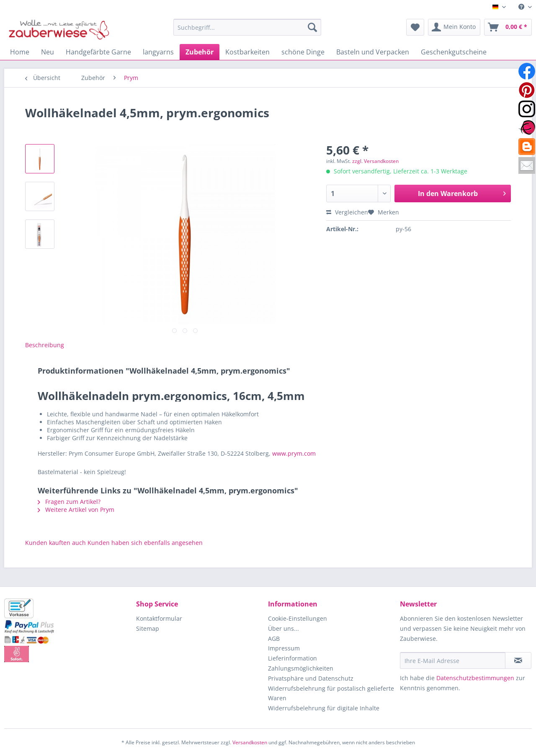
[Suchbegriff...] (247, 27)
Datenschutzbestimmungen (475, 678)
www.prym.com (294, 453)
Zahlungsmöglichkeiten (301, 668)
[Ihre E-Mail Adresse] (453, 661)
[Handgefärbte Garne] (98, 52)
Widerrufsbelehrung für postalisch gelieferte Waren (331, 693)
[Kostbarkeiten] (247, 52)
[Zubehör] (200, 52)
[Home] (20, 52)
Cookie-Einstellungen (298, 618)
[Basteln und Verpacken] (373, 52)
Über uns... (283, 628)
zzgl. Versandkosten (375, 161)
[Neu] (48, 52)
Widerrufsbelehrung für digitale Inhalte (324, 708)
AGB (274, 639)
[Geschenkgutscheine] (454, 52)
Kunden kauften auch (55, 543)
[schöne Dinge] (303, 52)
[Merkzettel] (415, 27)
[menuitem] (522, 7)
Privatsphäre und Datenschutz (311, 678)
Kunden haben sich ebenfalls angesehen (145, 543)
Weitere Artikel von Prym (76, 510)
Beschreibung (45, 345)
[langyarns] (158, 52)
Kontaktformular (159, 618)
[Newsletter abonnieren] (518, 661)
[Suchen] (312, 27)
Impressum (284, 648)
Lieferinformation (292, 658)
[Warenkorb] (508, 27)
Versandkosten (250, 742)
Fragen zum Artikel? (69, 502)
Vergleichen (347, 212)
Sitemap (148, 628)
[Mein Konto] (454, 27)
